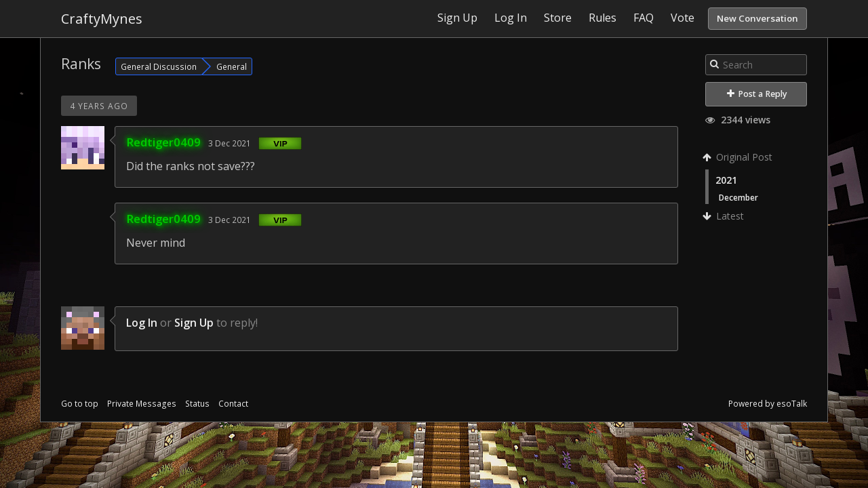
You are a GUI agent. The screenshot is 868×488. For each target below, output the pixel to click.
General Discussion (159, 66)
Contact (233, 404)
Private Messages (142, 404)
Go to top (80, 404)
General (232, 66)
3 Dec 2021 (230, 143)
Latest (725, 216)
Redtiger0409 (163, 142)
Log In (142, 323)
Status (197, 404)
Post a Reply (757, 94)
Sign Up (194, 323)
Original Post (739, 157)
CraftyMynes (102, 19)
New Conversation (757, 18)
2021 (726, 180)
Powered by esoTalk (768, 404)
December (738, 197)
